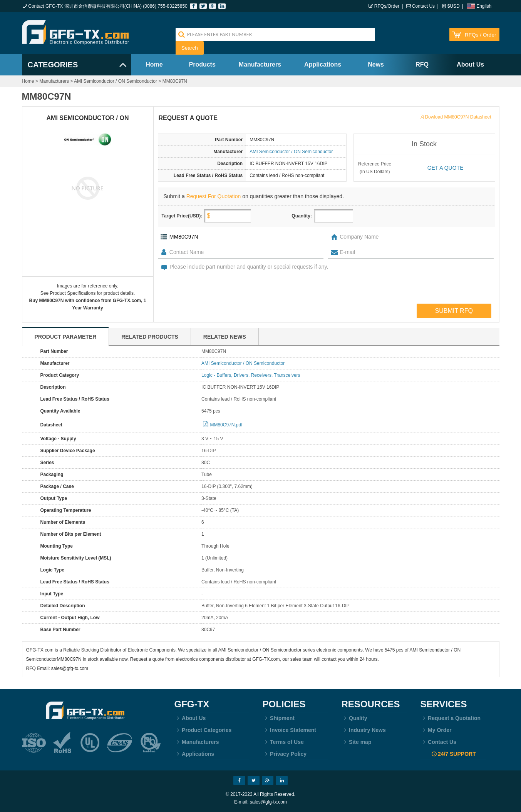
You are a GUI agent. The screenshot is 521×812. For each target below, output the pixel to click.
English (484, 6)
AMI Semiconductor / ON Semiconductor (116, 81)
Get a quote (446, 168)
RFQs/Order (387, 6)
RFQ (422, 64)
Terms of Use (283, 742)
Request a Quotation (451, 718)
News (376, 64)
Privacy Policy (285, 754)
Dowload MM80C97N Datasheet (458, 117)
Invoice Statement (289, 730)
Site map (357, 742)
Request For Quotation (214, 196)
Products (202, 64)
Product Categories (203, 730)
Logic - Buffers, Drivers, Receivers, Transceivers (251, 375)
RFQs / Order (481, 35)
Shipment (279, 718)
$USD (454, 6)
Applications (323, 64)
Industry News (364, 730)
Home (154, 64)
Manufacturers (260, 64)
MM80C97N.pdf (226, 425)
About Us (470, 64)
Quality (354, 718)
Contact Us (423, 6)
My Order (436, 730)
